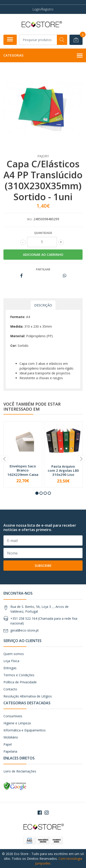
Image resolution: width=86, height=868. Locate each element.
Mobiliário (11, 737)
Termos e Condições (19, 675)
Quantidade (43, 233)
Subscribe (43, 566)
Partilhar (43, 269)
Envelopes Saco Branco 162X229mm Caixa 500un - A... (23, 472)
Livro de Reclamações (20, 771)
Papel (8, 744)
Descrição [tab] (43, 305)
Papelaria (10, 751)
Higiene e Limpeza (17, 723)
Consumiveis (13, 716)
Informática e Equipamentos (25, 730)
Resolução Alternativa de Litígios (28, 696)
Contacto (10, 689)
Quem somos (14, 654)
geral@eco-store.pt (25, 630)
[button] (37, 493)
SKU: (30, 219)
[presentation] (5, 459)
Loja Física (11, 661)
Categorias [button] (43, 56)
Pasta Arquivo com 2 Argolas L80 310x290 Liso (63, 470)
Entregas (10, 668)
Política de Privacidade (20, 682)
